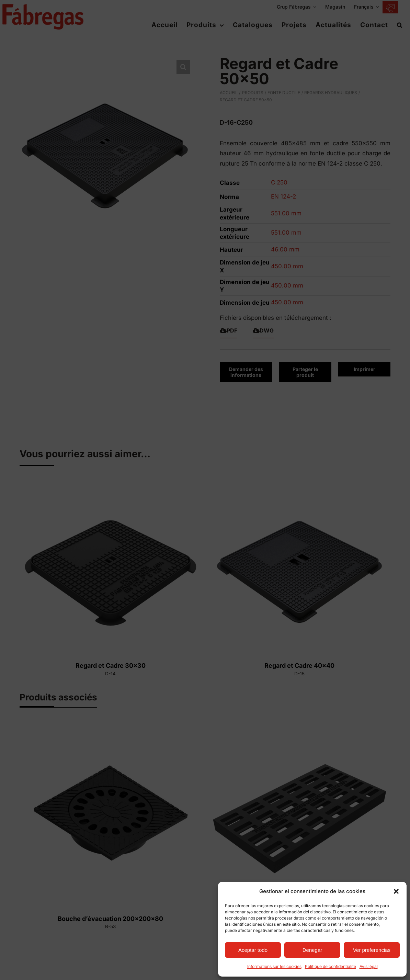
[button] (396, 891)
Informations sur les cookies (274, 966)
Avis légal (369, 966)
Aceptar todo (253, 950)
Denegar (312, 950)
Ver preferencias (372, 950)
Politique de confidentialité (331, 966)
